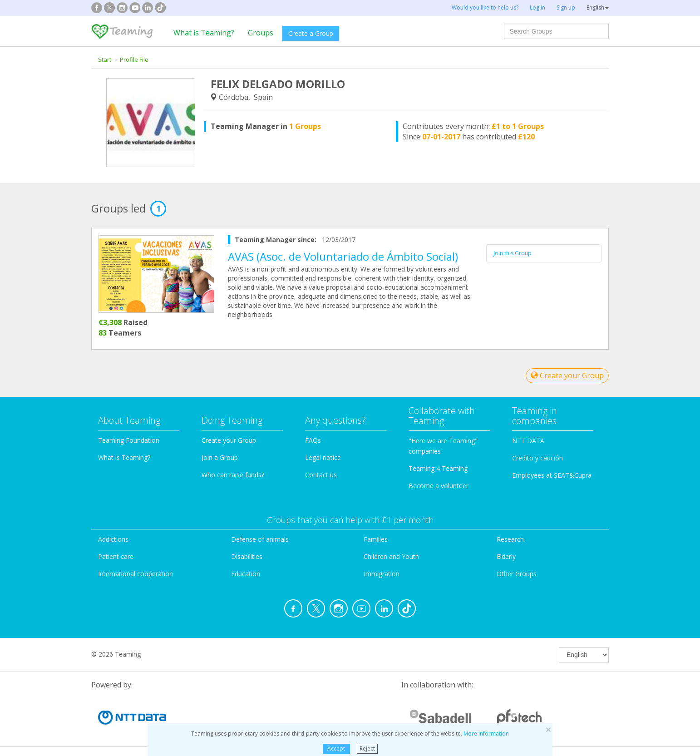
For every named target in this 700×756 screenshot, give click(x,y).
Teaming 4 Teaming (438, 468)
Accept (336, 749)
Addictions (113, 539)
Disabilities (247, 556)
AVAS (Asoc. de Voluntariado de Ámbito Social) (343, 256)
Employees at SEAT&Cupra (552, 475)
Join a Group (220, 457)
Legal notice (323, 457)
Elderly (506, 556)
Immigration (382, 574)
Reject (367, 749)
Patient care (116, 556)
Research (510, 539)
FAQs (313, 440)
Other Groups (517, 574)
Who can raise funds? (233, 475)
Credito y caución (537, 458)
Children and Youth (391, 556)
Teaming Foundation (129, 440)
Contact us (321, 475)
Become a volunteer (439, 486)
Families (376, 539)
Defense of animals (260, 539)
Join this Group (513, 253)
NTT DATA (528, 441)
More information (486, 734)
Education (246, 574)
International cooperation (136, 574)
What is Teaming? (204, 33)
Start (105, 59)
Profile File (134, 59)
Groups (261, 33)
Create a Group (311, 33)
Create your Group (567, 376)
